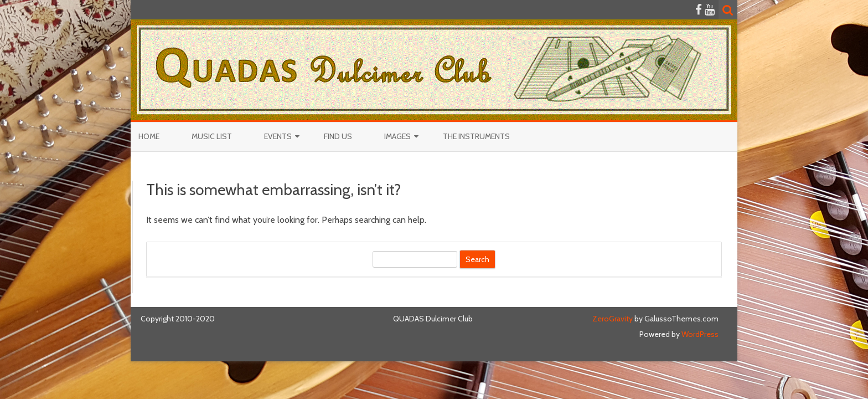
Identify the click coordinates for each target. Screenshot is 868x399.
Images (397, 136)
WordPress (699, 334)
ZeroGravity (613, 319)
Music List (212, 136)
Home (149, 136)
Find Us (338, 136)
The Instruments (476, 136)
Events (278, 136)
